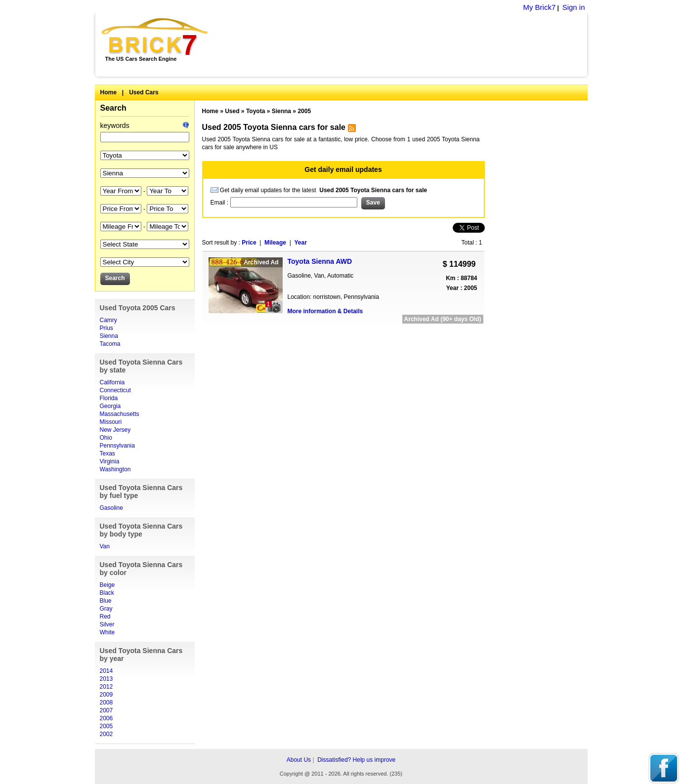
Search (113, 108)
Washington (115, 469)
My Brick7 (539, 7)
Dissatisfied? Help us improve (356, 760)
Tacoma (110, 344)
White (107, 632)
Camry (108, 320)
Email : (220, 203)
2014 (107, 671)
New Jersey (115, 430)
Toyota (256, 111)
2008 (107, 702)
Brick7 (155, 37)
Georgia (110, 406)
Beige (107, 585)
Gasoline (111, 508)
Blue (106, 601)
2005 (107, 726)
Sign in (574, 7)
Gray (106, 609)
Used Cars (144, 92)
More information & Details (325, 311)
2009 (107, 695)
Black (107, 593)
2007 (107, 710)
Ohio (106, 438)
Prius (107, 328)
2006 (107, 718)
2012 (107, 687)
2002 (107, 734)
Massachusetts (120, 414)
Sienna (109, 336)
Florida (109, 398)
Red (105, 617)
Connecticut (115, 390)
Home (108, 92)
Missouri (111, 422)
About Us (299, 760)
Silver (107, 624)
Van (105, 546)
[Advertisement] (403, 44)
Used (232, 111)
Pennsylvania (117, 446)
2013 (107, 679)
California (112, 382)
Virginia (110, 461)
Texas (107, 454)
